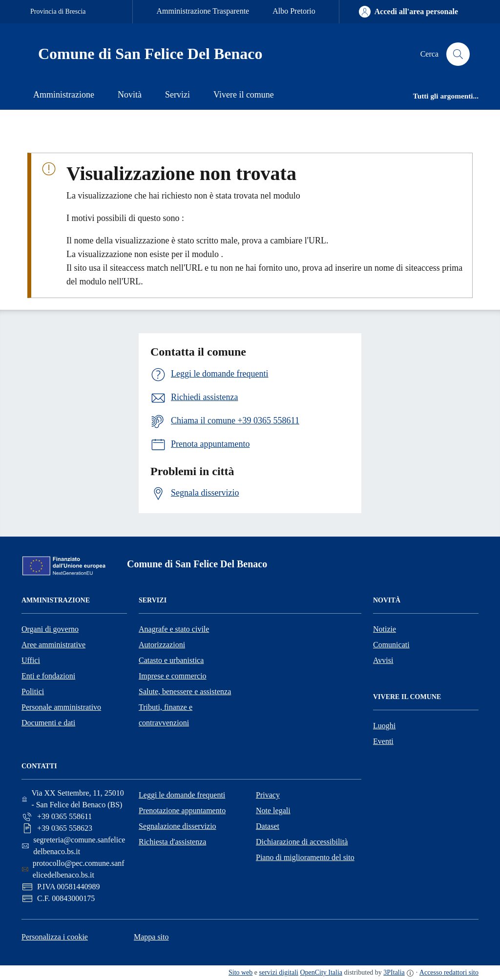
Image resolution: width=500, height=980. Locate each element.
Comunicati (391, 645)
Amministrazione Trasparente (203, 11)
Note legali (273, 810)
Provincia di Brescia (58, 11)
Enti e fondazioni (48, 676)
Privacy (268, 795)
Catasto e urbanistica (171, 660)
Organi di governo (50, 629)
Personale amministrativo (61, 707)
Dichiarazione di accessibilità (302, 842)
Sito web (240, 972)
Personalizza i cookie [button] (55, 937)
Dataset (268, 826)
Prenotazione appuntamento (182, 810)
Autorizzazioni (162, 645)
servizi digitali (279, 972)
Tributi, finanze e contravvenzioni (166, 715)
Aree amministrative (53, 645)
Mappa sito (151, 937)
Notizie (385, 629)
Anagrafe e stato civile (174, 629)
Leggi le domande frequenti (182, 795)
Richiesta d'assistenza (172, 842)
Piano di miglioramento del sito (305, 857)
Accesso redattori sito (449, 972)
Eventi (383, 741)
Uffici (31, 660)
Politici (33, 691)
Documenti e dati (48, 723)
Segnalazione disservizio (177, 826)
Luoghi (384, 726)
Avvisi (383, 660)
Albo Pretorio (294, 11)
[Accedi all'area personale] (408, 12)
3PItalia (394, 972)
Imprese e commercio (173, 676)
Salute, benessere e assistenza (185, 691)
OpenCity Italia (321, 972)
